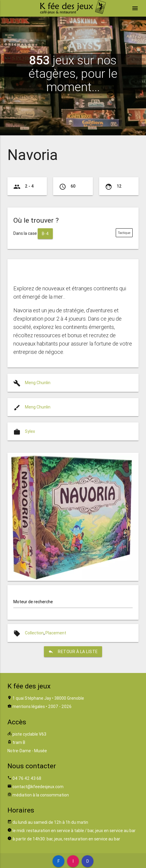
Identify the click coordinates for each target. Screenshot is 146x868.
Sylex (30, 431)
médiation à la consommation (41, 795)
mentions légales (29, 707)
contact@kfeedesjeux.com (38, 787)
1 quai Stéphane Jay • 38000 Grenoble (48, 698)
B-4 (45, 234)
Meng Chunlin (38, 383)
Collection (34, 633)
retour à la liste (73, 652)
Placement (56, 633)
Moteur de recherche (33, 602)
